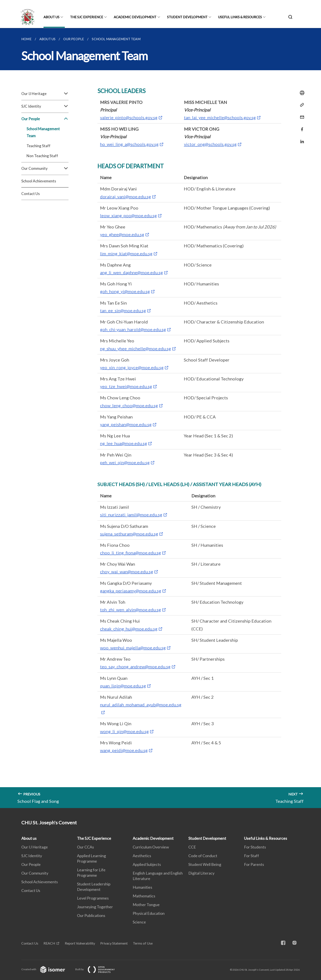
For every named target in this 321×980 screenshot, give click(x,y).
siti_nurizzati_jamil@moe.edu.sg (131, 515)
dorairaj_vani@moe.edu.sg (125, 197)
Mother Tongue (146, 905)
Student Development (187, 17)
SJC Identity (45, 106)
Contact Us (31, 194)
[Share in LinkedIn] (301, 139)
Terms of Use (143, 943)
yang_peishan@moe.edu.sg (126, 424)
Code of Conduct (203, 856)
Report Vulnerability (80, 943)
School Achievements (39, 181)
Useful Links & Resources (240, 17)
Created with (47, 969)
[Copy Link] (301, 105)
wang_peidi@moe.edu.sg (124, 750)
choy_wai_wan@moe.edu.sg (127, 572)
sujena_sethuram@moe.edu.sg (129, 534)
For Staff (252, 856)
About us (51, 17)
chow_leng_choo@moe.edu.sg (129, 405)
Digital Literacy (201, 873)
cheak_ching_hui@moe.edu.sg (129, 629)
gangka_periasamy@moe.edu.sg (131, 591)
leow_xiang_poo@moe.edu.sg (128, 215)
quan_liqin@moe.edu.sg (123, 686)
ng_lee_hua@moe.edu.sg (124, 443)
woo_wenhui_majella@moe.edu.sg (133, 648)
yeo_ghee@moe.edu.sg (122, 234)
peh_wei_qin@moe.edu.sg (125, 462)
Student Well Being (205, 864)
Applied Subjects (147, 864)
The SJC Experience (87, 17)
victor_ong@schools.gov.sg (210, 144)
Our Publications (91, 915)
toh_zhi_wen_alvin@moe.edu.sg (130, 610)
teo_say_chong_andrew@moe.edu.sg (135, 667)
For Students (255, 847)
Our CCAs (85, 847)
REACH (49, 943)
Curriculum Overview (151, 847)
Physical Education (149, 913)
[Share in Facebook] (301, 127)
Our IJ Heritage (45, 94)
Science (139, 922)
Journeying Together (95, 907)
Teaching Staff (38, 146)
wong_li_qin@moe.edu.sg (124, 731)
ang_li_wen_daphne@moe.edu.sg (131, 272)
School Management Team (43, 132)
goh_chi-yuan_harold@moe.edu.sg (133, 329)
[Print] (301, 93)
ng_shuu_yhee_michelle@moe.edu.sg (135, 348)
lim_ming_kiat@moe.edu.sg (126, 253)
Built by (99, 969)
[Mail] (301, 114)
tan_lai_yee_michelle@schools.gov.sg (220, 117)
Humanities (142, 887)
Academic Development (135, 17)
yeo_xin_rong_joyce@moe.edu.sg (132, 367)
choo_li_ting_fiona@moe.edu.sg (130, 553)
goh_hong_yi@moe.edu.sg (125, 291)
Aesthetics (142, 856)
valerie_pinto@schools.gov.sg (129, 117)
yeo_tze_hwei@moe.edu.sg (126, 386)
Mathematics (144, 896)
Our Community (45, 168)
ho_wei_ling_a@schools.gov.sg (129, 144)
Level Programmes (93, 898)
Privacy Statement (114, 943)
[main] (160, 418)
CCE (192, 847)
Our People (45, 119)
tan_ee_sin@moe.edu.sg (123, 310)
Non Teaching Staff (42, 156)
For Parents (254, 864)
